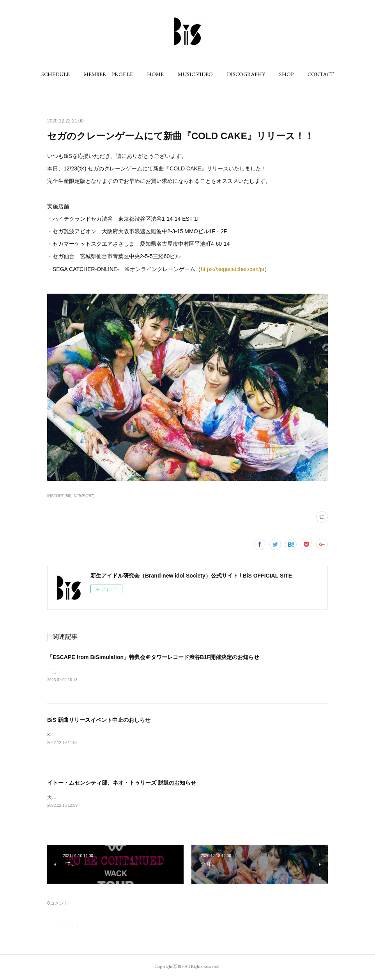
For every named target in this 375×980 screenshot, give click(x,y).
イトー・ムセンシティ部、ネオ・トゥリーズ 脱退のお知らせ (122, 784)
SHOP (286, 74)
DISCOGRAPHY (246, 74)
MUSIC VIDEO (195, 74)
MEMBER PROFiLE (108, 74)
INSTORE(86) (59, 496)
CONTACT (321, 74)
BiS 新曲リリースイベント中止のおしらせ (99, 720)
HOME (155, 74)
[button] (56, 74)
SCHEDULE (56, 74)
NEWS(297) (84, 496)
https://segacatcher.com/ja (233, 269)
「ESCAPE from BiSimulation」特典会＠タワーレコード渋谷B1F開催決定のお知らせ (153, 657)
